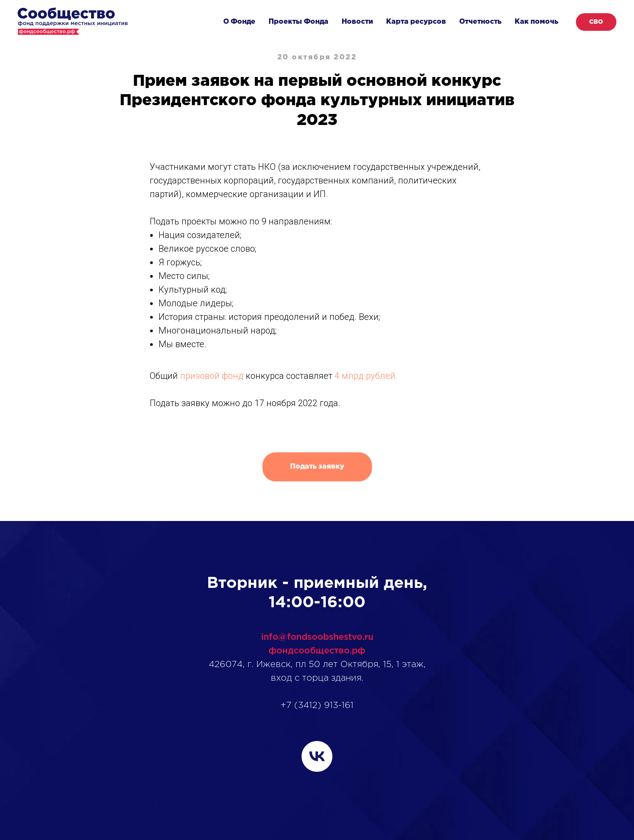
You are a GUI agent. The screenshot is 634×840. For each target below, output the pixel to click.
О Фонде (239, 22)
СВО (596, 22)
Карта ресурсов (416, 22)
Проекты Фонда (299, 22)
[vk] (317, 756)
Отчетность (480, 22)
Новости (357, 22)
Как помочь (536, 22)
